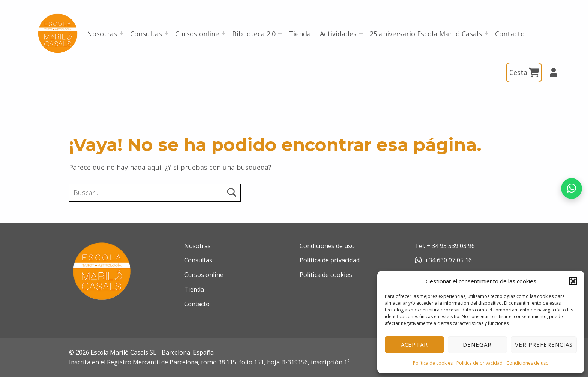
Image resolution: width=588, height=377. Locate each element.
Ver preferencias (544, 344)
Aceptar (415, 344)
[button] (573, 281)
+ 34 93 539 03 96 (451, 246)
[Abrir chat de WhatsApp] (571, 188)
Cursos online (197, 34)
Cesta (524, 73)
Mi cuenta (550, 72)
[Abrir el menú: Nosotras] (121, 33)
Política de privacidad (479, 363)
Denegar (477, 344)
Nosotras (102, 34)
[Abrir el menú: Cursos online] (223, 33)
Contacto (510, 34)
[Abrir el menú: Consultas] (166, 33)
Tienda (300, 34)
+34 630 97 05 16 (443, 260)
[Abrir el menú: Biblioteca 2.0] (280, 33)
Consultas (146, 34)
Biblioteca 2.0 (254, 34)
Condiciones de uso (527, 363)
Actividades (338, 34)
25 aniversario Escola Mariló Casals (426, 34)
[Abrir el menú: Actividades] (361, 33)
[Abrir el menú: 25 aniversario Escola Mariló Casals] (486, 33)
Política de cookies (433, 363)
